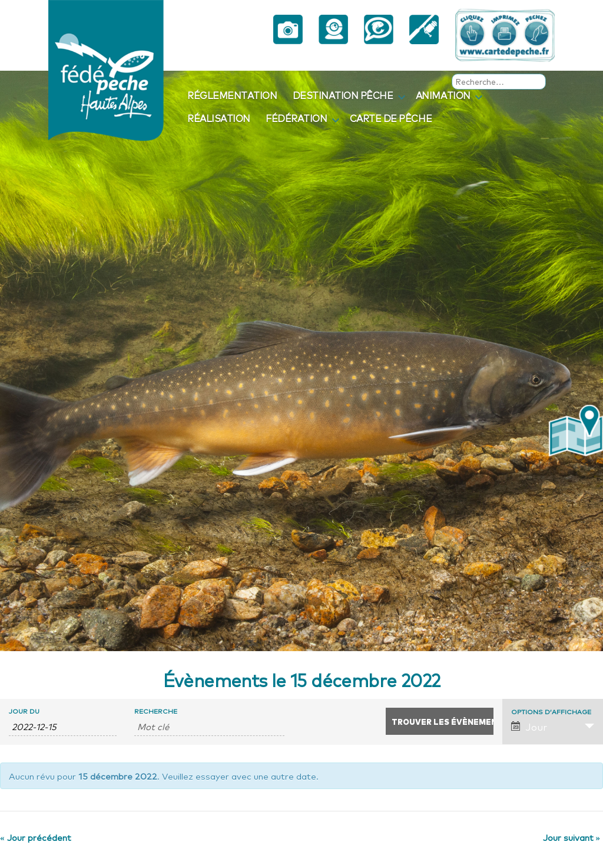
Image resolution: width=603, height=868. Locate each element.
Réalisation (219, 118)
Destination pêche (343, 95)
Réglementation (232, 95)
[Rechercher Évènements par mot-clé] (209, 727)
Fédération (296, 118)
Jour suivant (572, 837)
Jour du (24, 711)
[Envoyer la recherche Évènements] (440, 721)
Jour (529, 727)
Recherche (156, 711)
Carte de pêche (391, 118)
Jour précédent (36, 837)
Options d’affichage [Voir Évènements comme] (551, 712)
